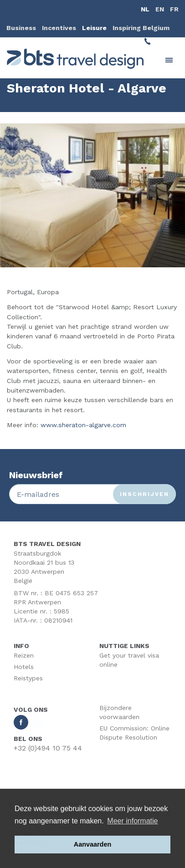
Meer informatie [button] (132, 821)
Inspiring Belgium (141, 28)
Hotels (24, 667)
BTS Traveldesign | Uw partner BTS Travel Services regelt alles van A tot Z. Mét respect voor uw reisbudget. (75, 59)
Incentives (59, 28)
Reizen (24, 655)
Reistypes (28, 678)
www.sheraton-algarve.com (83, 425)
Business (21, 28)
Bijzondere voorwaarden (119, 712)
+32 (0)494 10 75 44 (48, 748)
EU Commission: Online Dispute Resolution (134, 733)
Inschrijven (144, 494)
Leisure (94, 28)
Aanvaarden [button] (92, 844)
